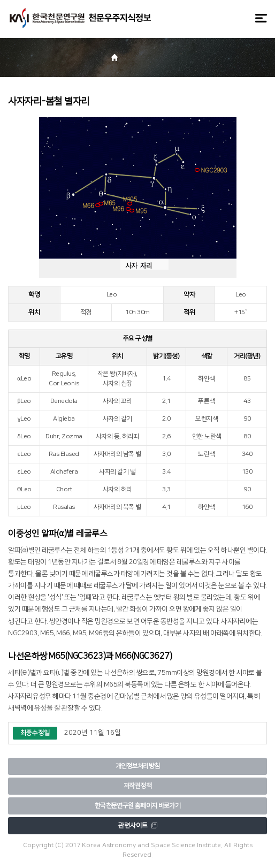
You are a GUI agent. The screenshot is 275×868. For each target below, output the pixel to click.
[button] (157, 59)
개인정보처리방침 (138, 766)
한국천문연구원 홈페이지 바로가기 (137, 806)
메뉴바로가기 (0, 0)
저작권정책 (137, 786)
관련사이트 (138, 825)
